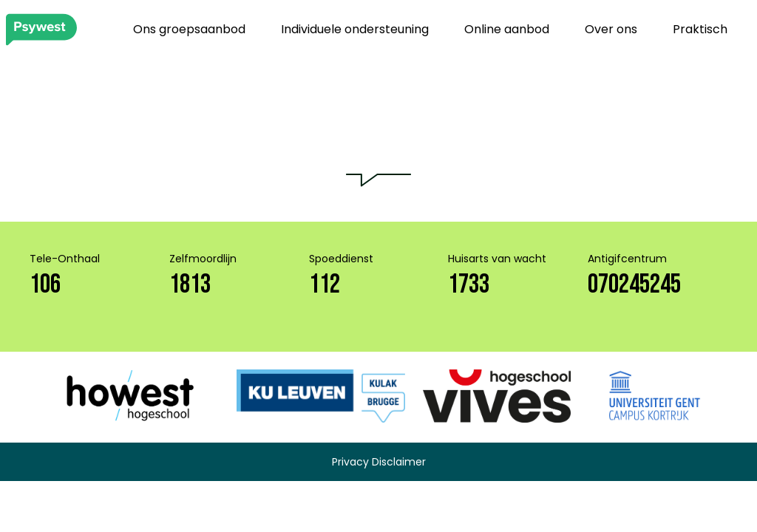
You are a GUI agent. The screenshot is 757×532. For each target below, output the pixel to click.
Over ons (611, 29)
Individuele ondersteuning (355, 29)
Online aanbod (507, 29)
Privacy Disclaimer (379, 462)
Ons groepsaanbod (189, 29)
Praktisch (700, 29)
